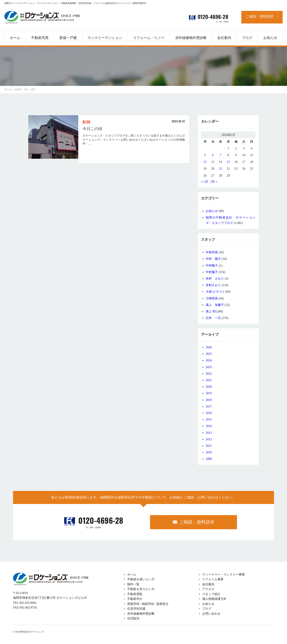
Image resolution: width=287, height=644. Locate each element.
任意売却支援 (136, 609)
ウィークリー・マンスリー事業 (224, 575)
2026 (209, 347)
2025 (209, 354)
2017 (209, 406)
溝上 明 (211, 311)
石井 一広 (213, 318)
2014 (209, 426)
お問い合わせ (211, 614)
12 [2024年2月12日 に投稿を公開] (205, 162)
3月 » (214, 182)
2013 (209, 433)
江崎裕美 (212, 298)
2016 (209, 413)
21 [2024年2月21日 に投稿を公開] (220, 169)
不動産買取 (135, 594)
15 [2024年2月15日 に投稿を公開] (228, 162)
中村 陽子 (213, 259)
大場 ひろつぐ (215, 292)
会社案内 (208, 584)
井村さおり (213, 285)
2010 (209, 452)
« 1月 (205, 182)
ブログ (207, 609)
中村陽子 (212, 272)
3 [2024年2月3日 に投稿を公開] (244, 148)
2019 (209, 393)
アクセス (208, 589)
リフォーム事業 (213, 579)
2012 (209, 439)
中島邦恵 (212, 252)
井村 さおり (215, 279)
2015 (209, 420)
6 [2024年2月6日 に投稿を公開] (213, 155)
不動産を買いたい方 (141, 579)
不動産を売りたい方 (141, 589)
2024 (209, 360)
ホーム (132, 575)
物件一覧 (133, 584)
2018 (209, 400)
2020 (209, 387)
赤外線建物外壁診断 (191, 38)
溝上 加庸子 (215, 305)
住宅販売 (133, 618)
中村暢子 (212, 266)
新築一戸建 (68, 38)
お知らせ (212, 211)
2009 (209, 459)
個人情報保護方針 (214, 599)
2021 (209, 380)
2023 (209, 367)
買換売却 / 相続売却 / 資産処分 (148, 604)
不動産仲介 (135, 599)
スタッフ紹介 (211, 594)
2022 (209, 374)
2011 (209, 446)
